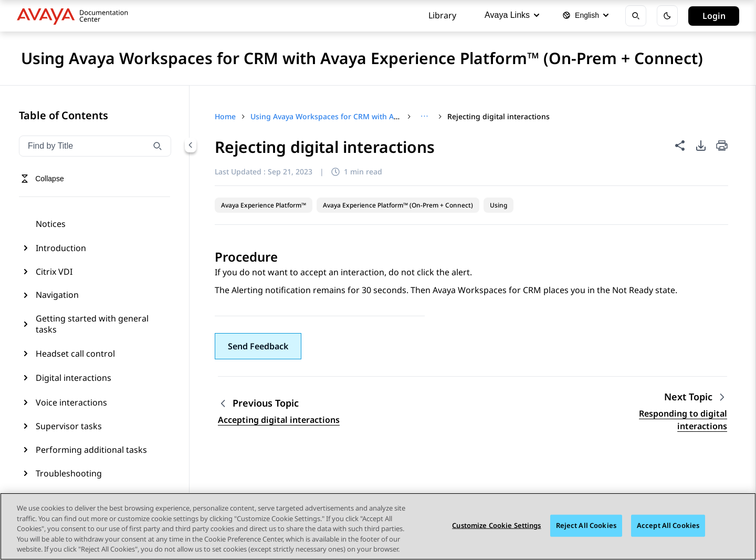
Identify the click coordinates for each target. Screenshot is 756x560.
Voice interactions (71, 402)
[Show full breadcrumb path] (424, 117)
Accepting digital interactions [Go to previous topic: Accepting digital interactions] (279, 420)
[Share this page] (680, 146)
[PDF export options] (701, 146)
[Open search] (636, 16)
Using (498, 205)
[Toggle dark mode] (667, 16)
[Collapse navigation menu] (191, 145)
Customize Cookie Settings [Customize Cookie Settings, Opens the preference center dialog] (496, 526)
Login (714, 16)
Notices (51, 224)
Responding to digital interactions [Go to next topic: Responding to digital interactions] (683, 420)
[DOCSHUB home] (75, 16)
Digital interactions (73, 378)
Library (442, 15)
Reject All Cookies (586, 526)
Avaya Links (512, 15)
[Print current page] (722, 146)
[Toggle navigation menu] (42, 179)
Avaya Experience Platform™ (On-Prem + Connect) (398, 205)
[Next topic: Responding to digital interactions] (696, 397)
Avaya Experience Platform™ (264, 205)
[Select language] (585, 16)
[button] (258, 346)
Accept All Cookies (668, 526)
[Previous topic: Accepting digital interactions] (279, 403)
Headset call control (75, 354)
